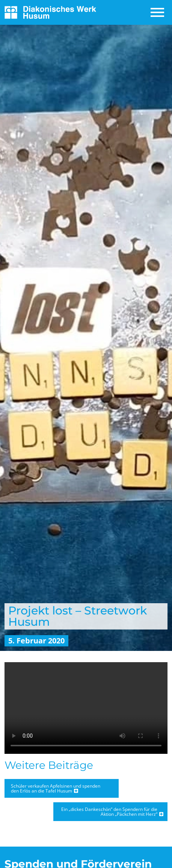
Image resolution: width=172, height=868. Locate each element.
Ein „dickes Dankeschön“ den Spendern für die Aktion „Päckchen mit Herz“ (109, 812)
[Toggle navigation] (158, 12)
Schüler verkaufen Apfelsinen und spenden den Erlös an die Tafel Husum (56, 788)
